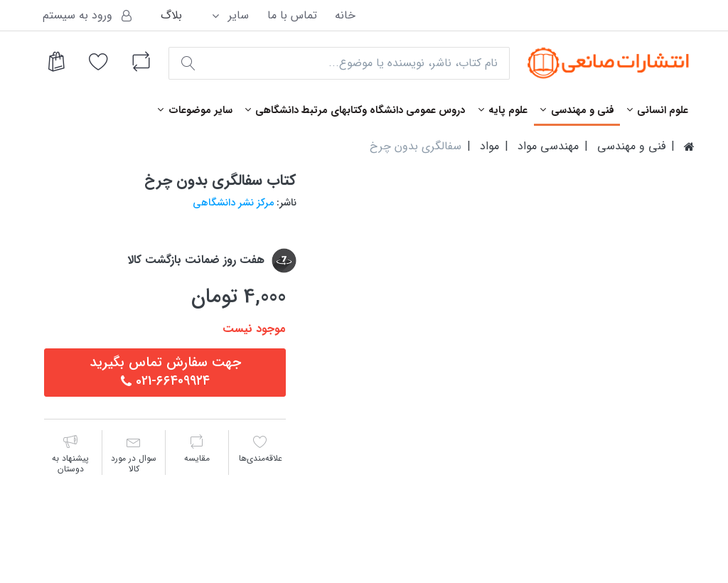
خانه (345, 15)
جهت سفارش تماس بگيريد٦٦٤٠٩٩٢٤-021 (165, 372)
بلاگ (171, 15)
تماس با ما (292, 15)
